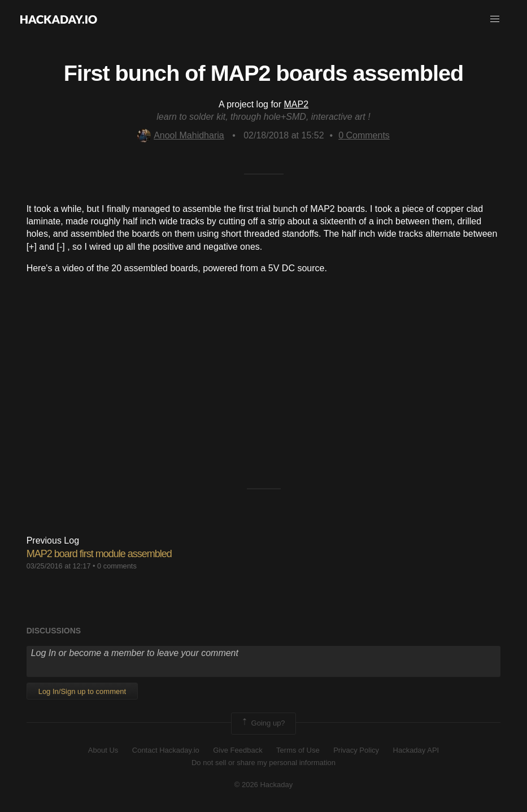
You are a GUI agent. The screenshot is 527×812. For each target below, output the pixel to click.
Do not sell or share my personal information (263, 763)
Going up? (263, 723)
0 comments (117, 566)
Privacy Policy (356, 750)
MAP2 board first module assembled (99, 554)
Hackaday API (416, 750)
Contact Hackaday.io (166, 750)
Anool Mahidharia (181, 135)
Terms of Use (298, 750)
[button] (495, 19)
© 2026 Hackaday (264, 785)
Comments (364, 135)
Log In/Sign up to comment (82, 691)
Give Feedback (238, 750)
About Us (103, 750)
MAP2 (297, 104)
